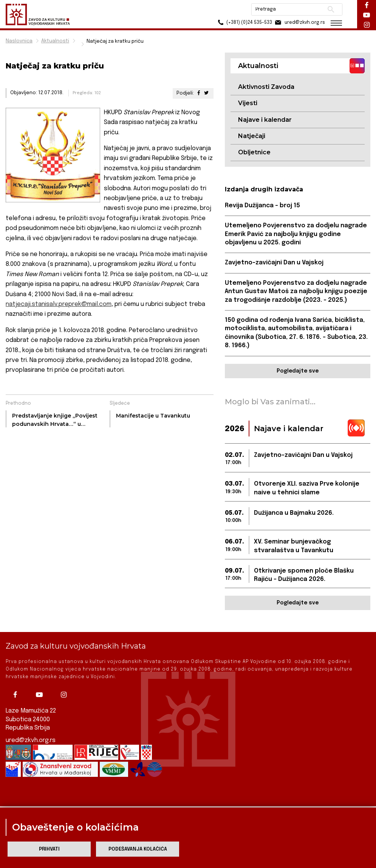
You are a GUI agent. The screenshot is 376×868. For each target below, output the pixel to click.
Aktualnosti (55, 41)
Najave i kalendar (265, 120)
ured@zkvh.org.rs (31, 740)
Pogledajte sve (298, 371)
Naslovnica (19, 41)
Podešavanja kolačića (138, 849)
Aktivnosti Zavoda (266, 87)
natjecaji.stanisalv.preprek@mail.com (59, 304)
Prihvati (49, 849)
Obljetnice (254, 152)
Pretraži (331, 9)
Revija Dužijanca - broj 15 (262, 206)
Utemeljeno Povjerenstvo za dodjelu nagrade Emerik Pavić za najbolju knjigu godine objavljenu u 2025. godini (296, 234)
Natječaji (252, 136)
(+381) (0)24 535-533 (244, 23)
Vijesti (248, 103)
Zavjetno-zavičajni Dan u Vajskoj (274, 263)
